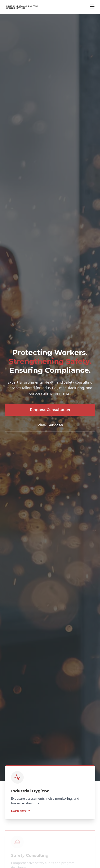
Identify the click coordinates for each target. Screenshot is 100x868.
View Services (50, 425)
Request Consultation (50, 410)
